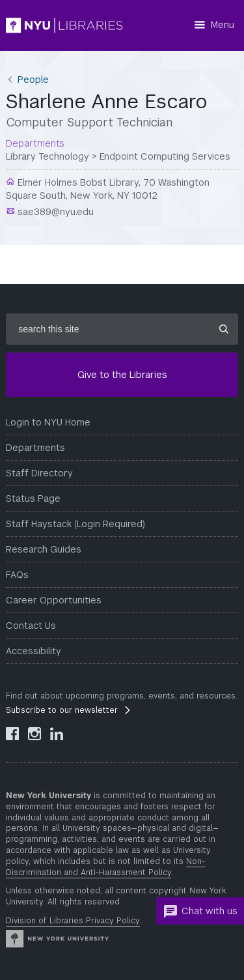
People (33, 79)
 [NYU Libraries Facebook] (12, 734)
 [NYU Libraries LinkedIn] (57, 734)
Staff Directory (39, 473)
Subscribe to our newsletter (62, 710)
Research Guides (44, 549)
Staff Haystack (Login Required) (75, 524)
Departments (35, 448)
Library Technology (47, 156)
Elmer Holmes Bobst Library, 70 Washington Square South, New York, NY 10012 (108, 189)
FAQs (17, 575)
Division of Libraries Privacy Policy (73, 921)
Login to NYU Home (48, 422)
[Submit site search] (224, 329)
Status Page (33, 498)
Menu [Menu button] (223, 25)
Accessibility (34, 651)
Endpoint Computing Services (165, 156)
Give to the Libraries (122, 375)
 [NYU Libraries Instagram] (34, 734)
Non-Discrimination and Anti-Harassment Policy (105, 867)
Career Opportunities (54, 600)
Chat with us (200, 912)
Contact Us (31, 626)
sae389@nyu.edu (54, 212)
